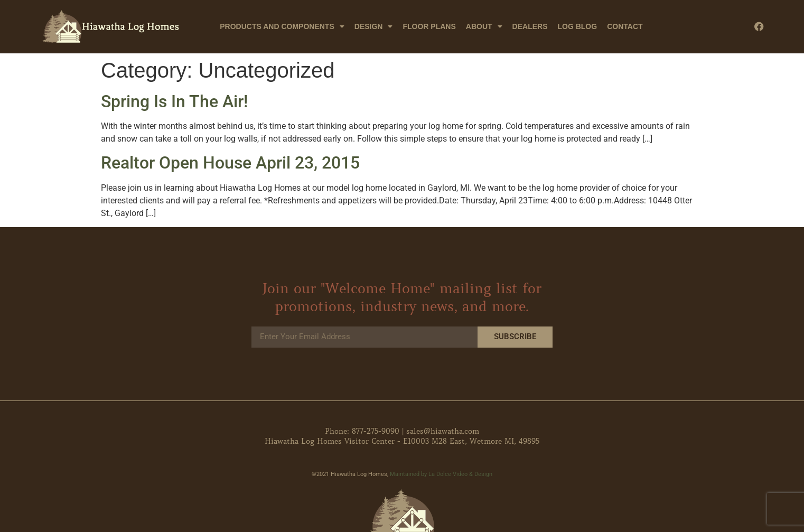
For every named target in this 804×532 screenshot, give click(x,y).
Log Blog (577, 26)
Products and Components (282, 26)
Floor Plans (429, 26)
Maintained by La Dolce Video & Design (441, 474)
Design (374, 26)
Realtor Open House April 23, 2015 (230, 163)
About (484, 26)
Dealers (530, 26)
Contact (625, 26)
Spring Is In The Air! (174, 101)
